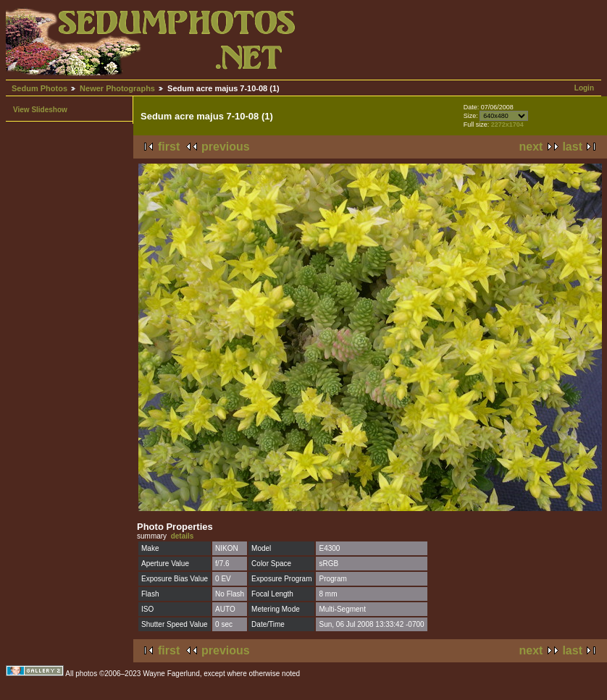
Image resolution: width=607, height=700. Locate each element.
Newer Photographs (117, 88)
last (572, 147)
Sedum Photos (39, 88)
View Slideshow (40, 110)
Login (584, 88)
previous (226, 147)
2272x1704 (507, 125)
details (183, 536)
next (531, 147)
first (169, 147)
